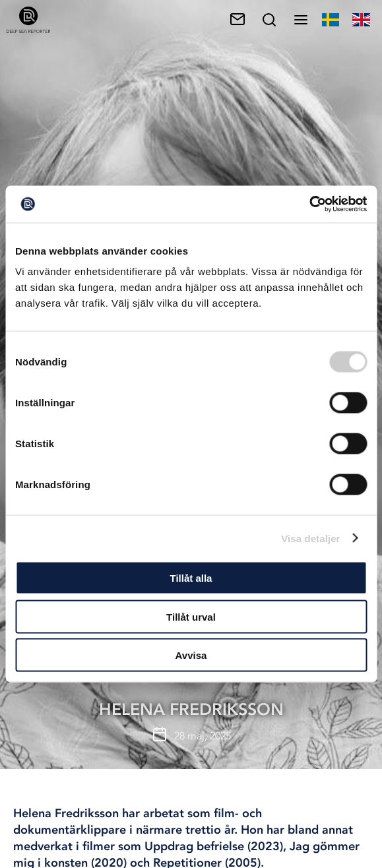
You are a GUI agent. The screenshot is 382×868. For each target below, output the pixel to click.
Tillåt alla (191, 578)
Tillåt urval (191, 616)
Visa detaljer (310, 538)
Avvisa (191, 655)
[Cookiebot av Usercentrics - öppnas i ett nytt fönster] (309, 204)
